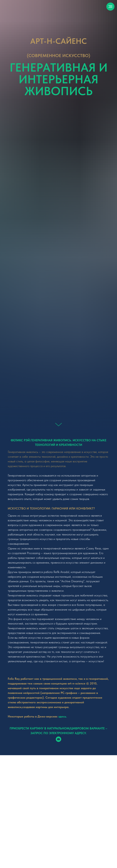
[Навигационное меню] (110, 7)
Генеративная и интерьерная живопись (59, 79)
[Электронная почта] (59, 739)
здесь (62, 716)
